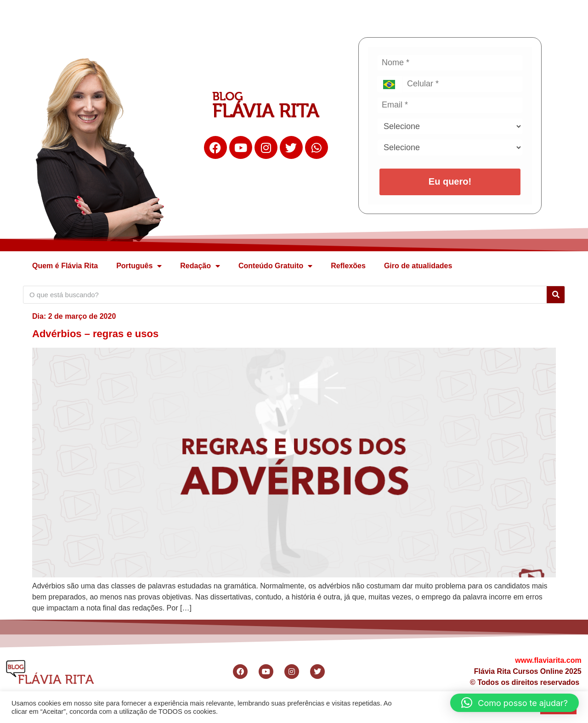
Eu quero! (450, 181)
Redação (200, 266)
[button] (514, 703)
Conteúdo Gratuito (275, 266)
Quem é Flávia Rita (65, 266)
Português (139, 266)
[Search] (556, 295)
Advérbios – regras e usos (95, 334)
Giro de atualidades (418, 266)
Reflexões (348, 266)
